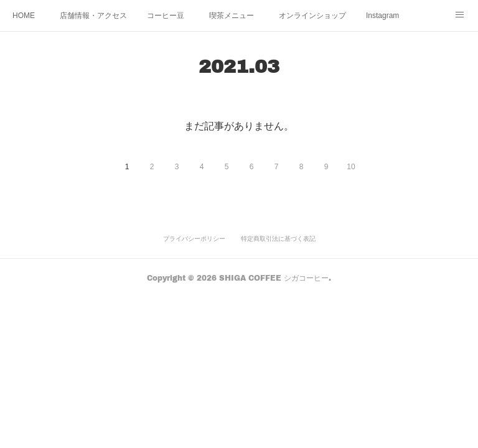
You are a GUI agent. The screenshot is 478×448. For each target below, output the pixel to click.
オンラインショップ (312, 16)
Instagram (382, 16)
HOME (24, 16)
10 (351, 167)
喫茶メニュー (232, 16)
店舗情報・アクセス (93, 16)
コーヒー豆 (166, 16)
